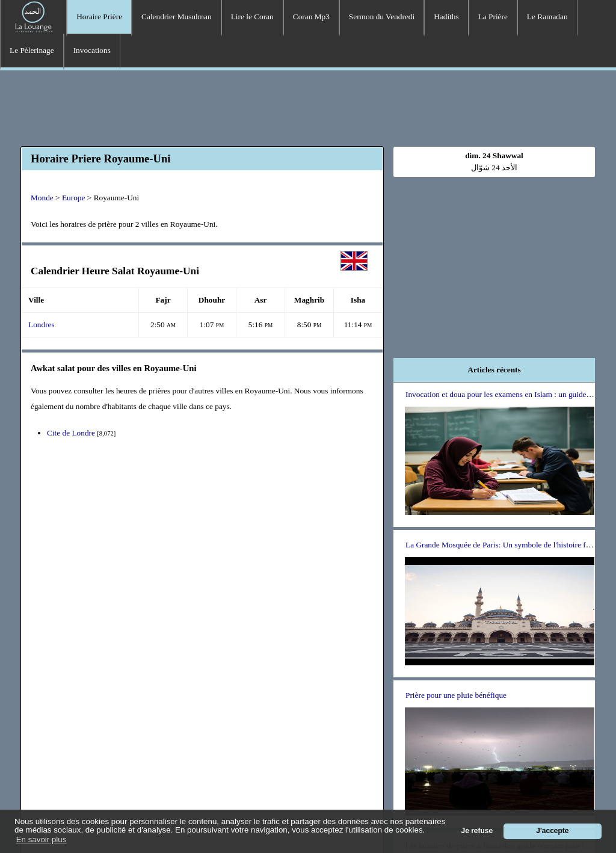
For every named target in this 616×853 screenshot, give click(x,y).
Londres (42, 325)
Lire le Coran (252, 17)
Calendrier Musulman (177, 17)
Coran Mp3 (311, 17)
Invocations (92, 50)
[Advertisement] (308, 106)
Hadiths (446, 17)
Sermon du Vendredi (382, 17)
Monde (42, 198)
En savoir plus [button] (42, 839)
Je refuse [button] (477, 831)
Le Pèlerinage (32, 50)
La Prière (493, 17)
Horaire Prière (99, 17)
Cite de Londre (71, 433)
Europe (74, 198)
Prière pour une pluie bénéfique (456, 695)
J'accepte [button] (552, 831)
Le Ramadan (547, 17)
